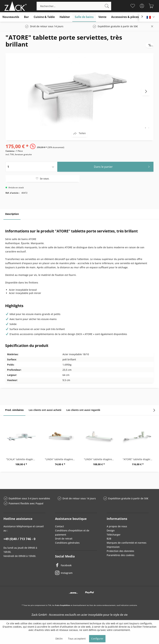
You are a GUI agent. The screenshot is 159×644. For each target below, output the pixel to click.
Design (111, 530)
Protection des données (120, 551)
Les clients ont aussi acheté (45, 410)
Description (12, 214)
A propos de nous (117, 526)
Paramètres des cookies (121, 555)
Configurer (97, 639)
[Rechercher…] (74, 6)
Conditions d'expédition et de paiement (72, 533)
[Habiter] (65, 17)
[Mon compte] (142, 6)
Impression (113, 547)
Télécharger (114, 535)
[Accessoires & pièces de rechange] (134, 17)
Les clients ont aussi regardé (83, 410)
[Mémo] (133, 6)
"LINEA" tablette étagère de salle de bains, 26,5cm (61, 459)
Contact (59, 526)
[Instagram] (76, 573)
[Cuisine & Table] (44, 17)
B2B (109, 539)
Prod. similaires (14, 410)
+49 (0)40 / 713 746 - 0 (19, 539)
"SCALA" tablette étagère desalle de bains (22, 459)
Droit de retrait (64, 539)
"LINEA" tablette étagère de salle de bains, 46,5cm (100, 459)
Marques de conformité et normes (127, 543)
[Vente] (102, 17)
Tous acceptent (77, 639)
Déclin (59, 639)
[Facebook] (76, 565)
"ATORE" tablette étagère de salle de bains (139, 459)
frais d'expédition (63, 605)
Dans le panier (123, 166)
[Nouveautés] (11, 17)
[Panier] (151, 6)
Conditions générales (67, 543)
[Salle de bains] (84, 17)
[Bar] (26, 17)
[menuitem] (74, 6)
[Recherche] (107, 6)
